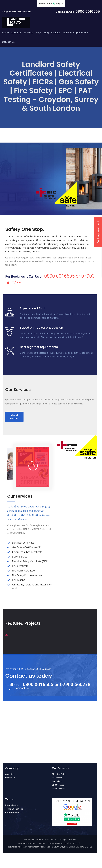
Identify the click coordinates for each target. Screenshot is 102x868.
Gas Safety (57, 778)
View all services (14, 417)
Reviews (56, 33)
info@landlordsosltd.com (16, 12)
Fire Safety (57, 781)
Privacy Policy (11, 805)
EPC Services (58, 785)
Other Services (59, 789)
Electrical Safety (59, 774)
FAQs (38, 33)
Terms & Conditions (14, 809)
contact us (22, 688)
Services (28, 33)
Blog (46, 33)
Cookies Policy (12, 813)
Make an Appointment (75, 33)
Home (5, 33)
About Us (16, 33)
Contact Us (8, 42)
